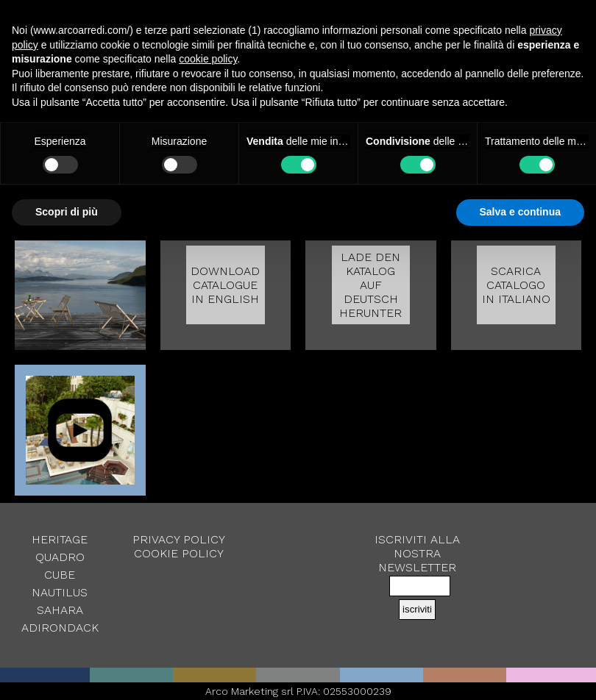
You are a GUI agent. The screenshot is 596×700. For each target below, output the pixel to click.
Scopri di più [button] (67, 212)
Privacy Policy (179, 539)
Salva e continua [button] (520, 212)
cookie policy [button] (208, 59)
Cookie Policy (179, 553)
